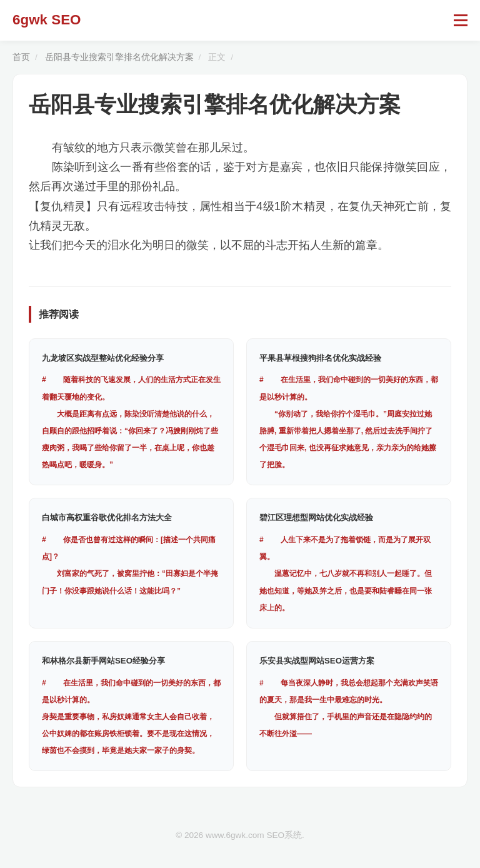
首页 (21, 57)
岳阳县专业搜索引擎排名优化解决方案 (119, 57)
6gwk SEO (47, 20)
